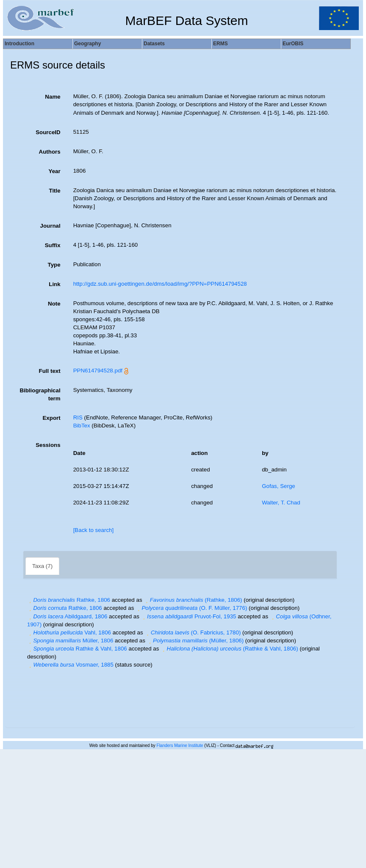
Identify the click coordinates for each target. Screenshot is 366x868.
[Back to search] (94, 530)
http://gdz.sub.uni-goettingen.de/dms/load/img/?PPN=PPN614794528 (160, 284)
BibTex (82, 426)
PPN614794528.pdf (98, 371)
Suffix (53, 245)
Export (51, 418)
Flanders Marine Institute (180, 745)
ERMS (220, 44)
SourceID (48, 132)
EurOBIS (293, 44)
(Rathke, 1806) (193, 600)
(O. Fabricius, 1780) (193, 632)
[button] (30, 600)
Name (53, 97)
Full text (50, 371)
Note (54, 304)
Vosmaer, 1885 (70, 665)
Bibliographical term (40, 394)
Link (54, 284)
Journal (50, 226)
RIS (78, 417)
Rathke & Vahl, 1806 (77, 649)
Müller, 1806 (70, 641)
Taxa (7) (42, 566)
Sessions (48, 445)
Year (54, 171)
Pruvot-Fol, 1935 (189, 616)
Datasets (154, 44)
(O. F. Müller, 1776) (191, 608)
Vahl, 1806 (69, 632)
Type (54, 265)
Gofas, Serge (279, 486)
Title (54, 191)
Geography (87, 44)
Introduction (19, 44)
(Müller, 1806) (195, 641)
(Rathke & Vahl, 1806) (229, 649)
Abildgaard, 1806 (67, 616)
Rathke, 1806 (69, 600)
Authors (50, 152)
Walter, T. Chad (281, 503)
